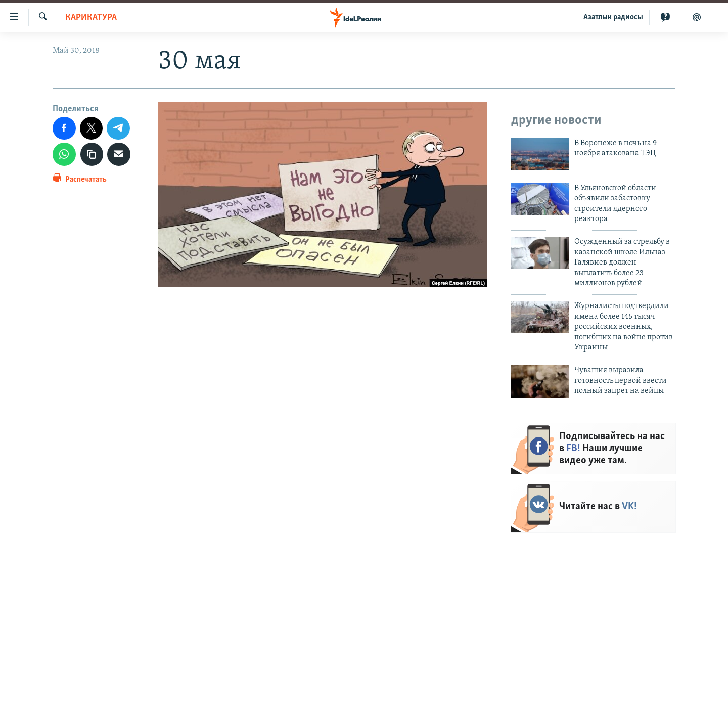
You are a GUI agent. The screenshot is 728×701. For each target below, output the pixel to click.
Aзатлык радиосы (613, 17)
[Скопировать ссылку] (92, 154)
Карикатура (91, 17)
